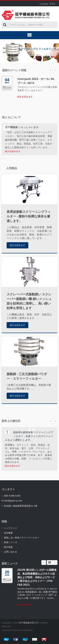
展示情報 (8, 547)
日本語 (52, 4)
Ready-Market (28, 630)
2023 (7, 88)
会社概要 (8, 533)
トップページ (11, 528)
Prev (50, 70)
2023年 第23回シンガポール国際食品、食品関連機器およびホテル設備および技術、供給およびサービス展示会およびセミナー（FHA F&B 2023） (37, 577)
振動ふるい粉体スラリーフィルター (22, 538)
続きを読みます (25, 97)
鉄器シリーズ (11, 542)
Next (55, 70)
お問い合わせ (11, 552)
